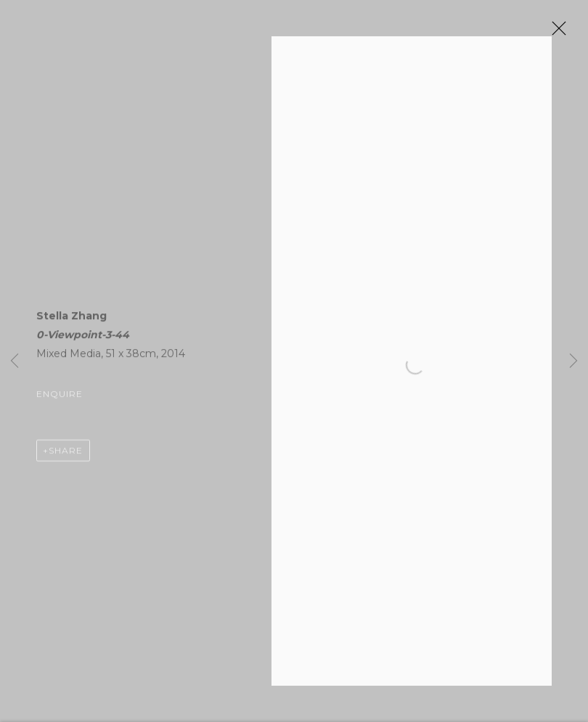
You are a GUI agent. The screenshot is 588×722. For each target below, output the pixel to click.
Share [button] (66, 453)
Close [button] (555, 33)
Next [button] (573, 361)
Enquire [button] (60, 397)
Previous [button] (15, 361)
